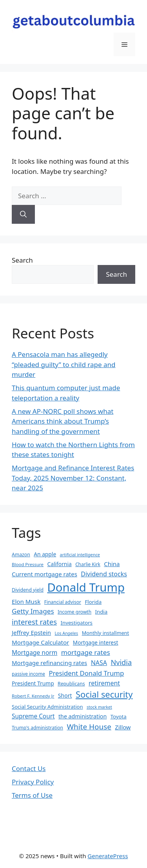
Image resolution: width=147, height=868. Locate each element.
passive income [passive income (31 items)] (28, 674)
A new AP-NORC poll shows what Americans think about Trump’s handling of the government (63, 421)
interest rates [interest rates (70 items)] (34, 622)
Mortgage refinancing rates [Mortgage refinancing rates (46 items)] (49, 663)
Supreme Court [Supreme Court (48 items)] (33, 716)
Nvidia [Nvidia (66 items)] (121, 662)
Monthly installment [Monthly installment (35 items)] (106, 633)
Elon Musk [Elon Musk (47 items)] (26, 601)
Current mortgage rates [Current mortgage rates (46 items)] (44, 574)
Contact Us (29, 768)
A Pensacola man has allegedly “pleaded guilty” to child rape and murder (64, 364)
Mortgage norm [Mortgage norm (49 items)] (34, 652)
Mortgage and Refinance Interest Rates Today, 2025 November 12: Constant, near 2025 (73, 478)
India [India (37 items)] (102, 612)
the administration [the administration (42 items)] (83, 716)
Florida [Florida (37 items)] (93, 602)
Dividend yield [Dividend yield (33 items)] (28, 590)
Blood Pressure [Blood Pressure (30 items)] (28, 564)
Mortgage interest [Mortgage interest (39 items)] (96, 642)
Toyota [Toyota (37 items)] (119, 716)
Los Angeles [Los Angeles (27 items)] (66, 633)
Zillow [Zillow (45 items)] (123, 727)
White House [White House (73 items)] (89, 727)
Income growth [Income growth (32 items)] (74, 612)
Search (22, 260)
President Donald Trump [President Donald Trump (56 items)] (86, 673)
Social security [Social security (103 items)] (104, 694)
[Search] (23, 214)
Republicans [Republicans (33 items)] (71, 684)
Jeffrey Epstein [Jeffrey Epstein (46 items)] (31, 632)
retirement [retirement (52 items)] (104, 683)
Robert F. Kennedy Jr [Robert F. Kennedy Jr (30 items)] (33, 696)
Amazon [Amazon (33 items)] (21, 555)
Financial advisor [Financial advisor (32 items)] (63, 602)
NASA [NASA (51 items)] (99, 663)
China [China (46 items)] (112, 564)
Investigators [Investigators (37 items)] (77, 623)
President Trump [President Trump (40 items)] (33, 683)
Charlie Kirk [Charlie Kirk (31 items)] (88, 564)
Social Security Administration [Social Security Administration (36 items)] (47, 707)
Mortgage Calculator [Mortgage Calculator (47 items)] (40, 642)
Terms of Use (32, 795)
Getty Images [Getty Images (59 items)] (33, 611)
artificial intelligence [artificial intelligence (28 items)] (80, 555)
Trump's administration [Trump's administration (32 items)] (37, 728)
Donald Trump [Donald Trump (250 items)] (86, 587)
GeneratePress (108, 856)
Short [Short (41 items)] (65, 695)
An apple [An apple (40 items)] (45, 554)
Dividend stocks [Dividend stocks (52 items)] (104, 574)
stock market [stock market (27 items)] (99, 707)
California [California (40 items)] (60, 564)
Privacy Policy (33, 782)
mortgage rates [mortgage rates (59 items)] (86, 652)
